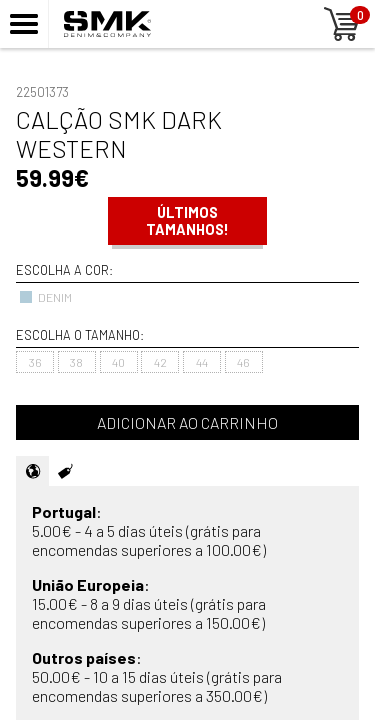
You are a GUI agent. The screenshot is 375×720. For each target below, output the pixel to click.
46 (243, 362)
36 (35, 362)
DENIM (45, 297)
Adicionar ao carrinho (187, 422)
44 (202, 362)
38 (76, 362)
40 (118, 362)
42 (160, 362)
